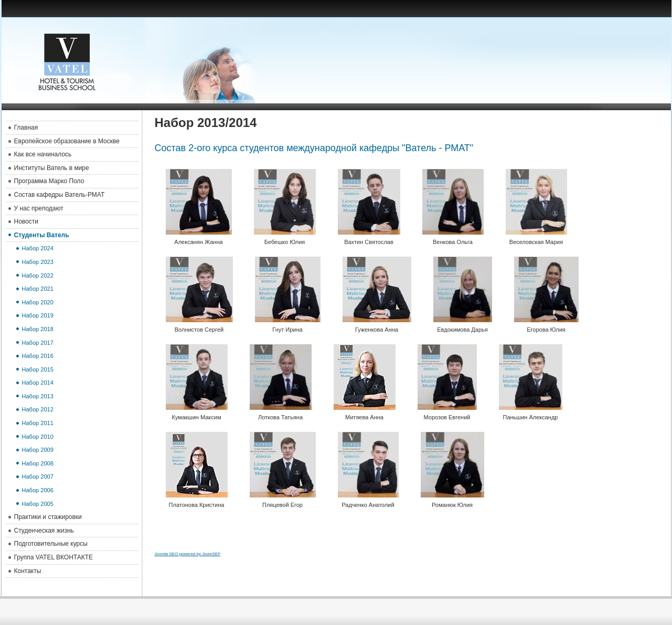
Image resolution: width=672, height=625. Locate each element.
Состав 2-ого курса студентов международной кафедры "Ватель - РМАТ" (314, 148)
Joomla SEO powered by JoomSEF (188, 554)
